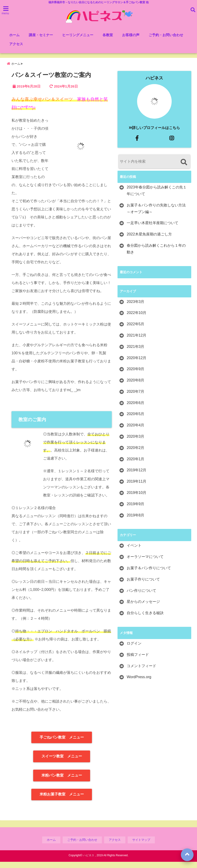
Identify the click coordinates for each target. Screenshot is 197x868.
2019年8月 (136, 521)
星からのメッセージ (143, 608)
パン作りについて (141, 597)
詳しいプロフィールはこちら (154, 134)
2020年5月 (136, 420)
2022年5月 (136, 330)
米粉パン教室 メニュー (62, 781)
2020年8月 (136, 386)
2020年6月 (136, 409)
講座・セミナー (41, 35)
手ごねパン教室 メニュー (62, 743)
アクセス (16, 44)
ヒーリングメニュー (78, 35)
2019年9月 (136, 510)
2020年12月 (137, 364)
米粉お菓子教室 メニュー (62, 801)
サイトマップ (141, 846)
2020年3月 (136, 443)
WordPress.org (139, 683)
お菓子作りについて (143, 585)
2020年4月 (136, 431)
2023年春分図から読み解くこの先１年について (157, 197)
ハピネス (154, 84)
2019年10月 (137, 499)
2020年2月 (136, 454)
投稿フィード (138, 661)
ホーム (14, 35)
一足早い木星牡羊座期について (153, 229)
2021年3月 (136, 353)
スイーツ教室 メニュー (62, 762)
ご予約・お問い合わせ (166, 35)
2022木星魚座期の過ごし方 (149, 240)
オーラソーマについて (145, 563)
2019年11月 (137, 488)
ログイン (134, 650)
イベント (134, 552)
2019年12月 (137, 477)
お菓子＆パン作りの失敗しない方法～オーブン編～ (156, 215)
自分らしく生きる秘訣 (145, 619)
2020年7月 (136, 398)
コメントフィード (141, 672)
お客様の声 (131, 35)
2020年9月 (136, 375)
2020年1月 (136, 465)
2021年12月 (137, 342)
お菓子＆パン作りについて (149, 574)
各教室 (108, 35)
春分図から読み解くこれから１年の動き (156, 255)
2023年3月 (136, 308)
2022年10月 (137, 319)
